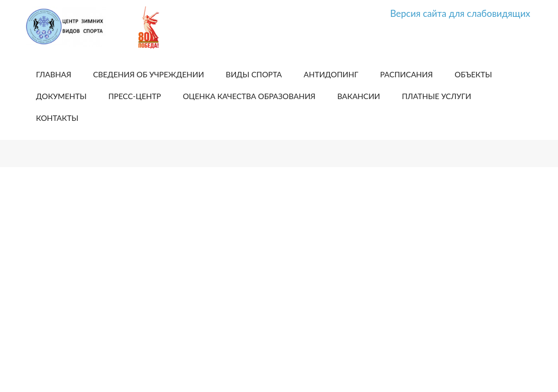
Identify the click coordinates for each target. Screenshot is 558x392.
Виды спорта (254, 74)
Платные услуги (437, 96)
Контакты (57, 118)
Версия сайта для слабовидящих (460, 13)
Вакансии (359, 96)
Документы (61, 96)
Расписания (407, 74)
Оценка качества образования (249, 96)
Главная (54, 74)
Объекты (473, 74)
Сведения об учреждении (149, 74)
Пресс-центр (135, 96)
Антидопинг (331, 74)
